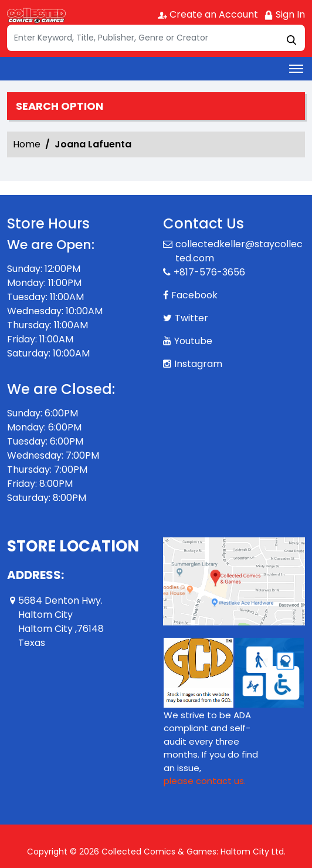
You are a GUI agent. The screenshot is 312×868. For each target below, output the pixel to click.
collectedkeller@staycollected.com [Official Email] (239, 251)
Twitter (191, 318)
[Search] (156, 38)
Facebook (194, 295)
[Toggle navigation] (296, 69)
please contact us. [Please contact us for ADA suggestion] (205, 781)
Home (27, 144)
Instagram (198, 364)
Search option (60, 106)
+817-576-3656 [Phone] (209, 272)
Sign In (284, 14)
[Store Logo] (36, 15)
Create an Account (208, 14)
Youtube (193, 341)
